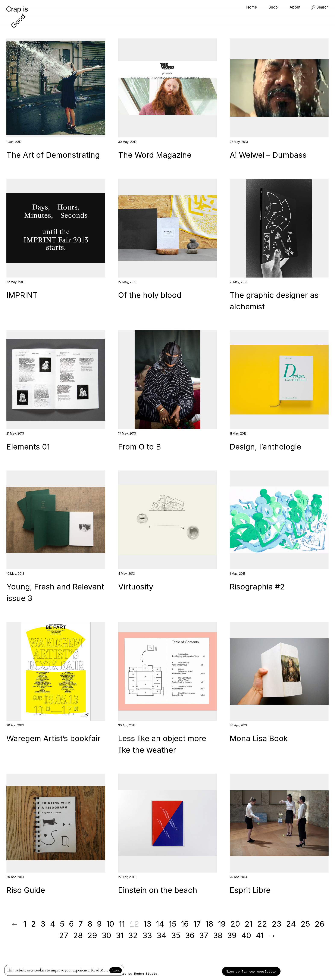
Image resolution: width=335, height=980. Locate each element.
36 (190, 935)
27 (64, 935)
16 (185, 924)
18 (209, 924)
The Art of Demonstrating (53, 155)
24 (291, 924)
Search (320, 7)
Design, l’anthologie (265, 447)
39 (232, 935)
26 (320, 924)
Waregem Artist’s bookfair (53, 738)
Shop (273, 7)
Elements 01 (28, 447)
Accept (116, 970)
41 (260, 935)
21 (249, 924)
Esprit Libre (250, 890)
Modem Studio (146, 973)
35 (176, 935)
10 (110, 924)
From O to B (140, 447)
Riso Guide (26, 890)
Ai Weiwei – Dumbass (268, 155)
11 (122, 924)
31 (120, 935)
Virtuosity (136, 587)
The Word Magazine (155, 155)
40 (246, 935)
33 (147, 935)
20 (235, 924)
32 (133, 935)
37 (204, 935)
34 (162, 935)
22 (262, 924)
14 (160, 924)
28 (78, 935)
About (295, 7)
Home (251, 7)
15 (173, 924)
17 (197, 924)
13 (147, 924)
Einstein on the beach (158, 890)
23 (277, 924)
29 (92, 935)
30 (106, 935)
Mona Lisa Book (259, 738)
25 (305, 924)
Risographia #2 (257, 587)
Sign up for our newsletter (251, 971)
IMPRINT (22, 295)
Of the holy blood (150, 295)
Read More (100, 970)
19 (222, 924)
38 (218, 935)
